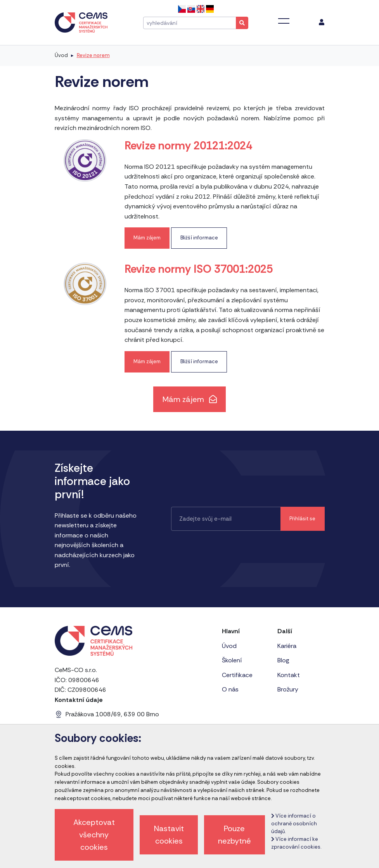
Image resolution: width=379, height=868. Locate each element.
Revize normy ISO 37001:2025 (199, 269)
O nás (230, 689)
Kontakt (289, 675)
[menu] (322, 23)
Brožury (288, 689)
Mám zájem (147, 238)
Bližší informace (199, 238)
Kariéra (287, 646)
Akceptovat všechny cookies (94, 835)
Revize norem (93, 55)
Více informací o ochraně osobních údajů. (294, 824)
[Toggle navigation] (284, 21)
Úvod (61, 55)
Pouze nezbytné (234, 835)
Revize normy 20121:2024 (188, 146)
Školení (232, 660)
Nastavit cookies (169, 835)
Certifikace (237, 675)
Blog (283, 660)
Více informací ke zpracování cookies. (296, 843)
